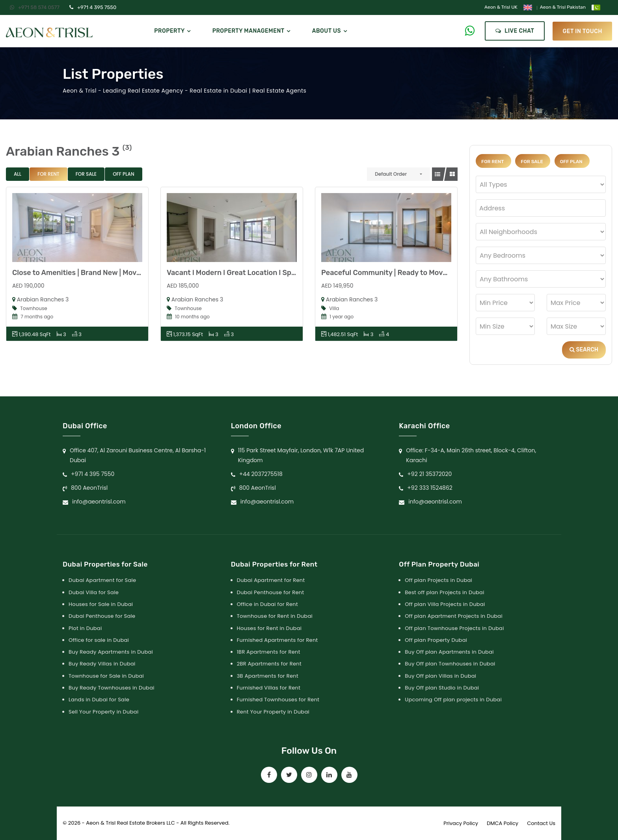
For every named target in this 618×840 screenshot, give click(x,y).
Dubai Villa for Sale (94, 592)
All (18, 174)
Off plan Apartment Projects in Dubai (454, 616)
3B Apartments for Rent (268, 676)
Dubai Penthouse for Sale (102, 616)
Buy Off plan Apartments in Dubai (449, 652)
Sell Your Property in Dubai (103, 712)
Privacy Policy (461, 823)
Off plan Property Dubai (436, 640)
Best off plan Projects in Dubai (444, 592)
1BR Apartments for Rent (269, 652)
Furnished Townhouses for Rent (278, 700)
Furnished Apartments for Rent (277, 640)
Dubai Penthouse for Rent (271, 592)
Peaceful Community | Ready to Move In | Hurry (400, 273)
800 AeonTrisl (89, 488)
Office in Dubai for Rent (267, 604)
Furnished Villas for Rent (269, 688)
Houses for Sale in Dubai (101, 604)
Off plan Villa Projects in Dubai (445, 604)
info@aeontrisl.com (99, 502)
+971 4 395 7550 (93, 7)
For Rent (48, 174)
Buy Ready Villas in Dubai (102, 664)
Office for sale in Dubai (99, 640)
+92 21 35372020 (429, 474)
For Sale (86, 174)
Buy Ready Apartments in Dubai (111, 652)
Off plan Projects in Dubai (438, 580)
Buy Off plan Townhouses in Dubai (450, 664)
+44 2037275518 (261, 474)
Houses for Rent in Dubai (269, 628)
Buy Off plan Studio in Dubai (442, 688)
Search (584, 350)
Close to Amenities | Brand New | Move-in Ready (93, 273)
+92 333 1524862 (430, 488)
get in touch (582, 31)
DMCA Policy (503, 823)
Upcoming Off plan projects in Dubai (453, 700)
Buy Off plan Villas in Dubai (440, 676)
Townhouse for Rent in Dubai (275, 616)
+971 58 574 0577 (35, 7)
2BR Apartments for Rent (269, 664)
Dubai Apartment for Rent (271, 580)
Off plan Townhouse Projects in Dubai (454, 628)
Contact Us (541, 823)
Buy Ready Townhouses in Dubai (112, 688)
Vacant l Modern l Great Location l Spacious (240, 273)
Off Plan (123, 174)
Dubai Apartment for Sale (102, 580)
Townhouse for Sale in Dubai (106, 676)
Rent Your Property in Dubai (273, 712)
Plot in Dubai (85, 628)
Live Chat (515, 31)
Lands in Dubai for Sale (99, 700)
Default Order (391, 174)
